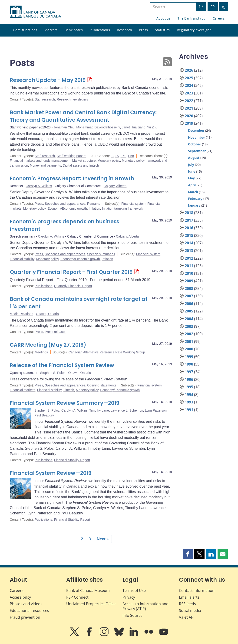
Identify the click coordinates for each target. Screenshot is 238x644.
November (197, 137)
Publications (100, 30)
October (195, 144)
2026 (189, 70)
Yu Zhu (152, 127)
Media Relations (21, 314)
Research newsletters (72, 99)
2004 (189, 319)
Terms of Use (134, 590)
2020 (189, 116)
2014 (189, 243)
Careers (219, 18)
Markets (51, 30)
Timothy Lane (99, 410)
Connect (77, 597)
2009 (189, 281)
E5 (117, 156)
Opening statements (102, 385)
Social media (190, 610)
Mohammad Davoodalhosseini (98, 127)
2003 (189, 326)
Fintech (69, 390)
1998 (189, 364)
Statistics (162, 30)
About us (163, 18)
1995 (189, 387)
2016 (189, 228)
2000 (189, 349)
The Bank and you (192, 18)
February (195, 199)
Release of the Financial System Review (62, 365)
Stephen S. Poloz (53, 373)
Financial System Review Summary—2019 (64, 403)
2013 (189, 251)
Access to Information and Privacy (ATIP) (145, 606)
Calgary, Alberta (115, 186)
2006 (189, 304)
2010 (189, 273)
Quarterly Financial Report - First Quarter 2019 (71, 272)
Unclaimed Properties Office (91, 604)
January (194, 205)
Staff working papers (71, 156)
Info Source (132, 615)
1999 (189, 357)
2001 (189, 342)
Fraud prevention (25, 617)
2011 (189, 266)
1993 (189, 402)
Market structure (84, 161)
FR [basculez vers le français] (213, 7)
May (191, 178)
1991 (189, 410)
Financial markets (23, 390)
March (193, 192)
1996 (189, 379)
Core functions (25, 30)
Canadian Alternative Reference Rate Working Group (107, 352)
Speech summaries (101, 254)
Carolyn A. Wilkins (39, 186)
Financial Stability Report (72, 460)
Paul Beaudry (44, 415)
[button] (188, 554)
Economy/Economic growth (67, 208)
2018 (189, 213)
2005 (189, 311)
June (192, 171)
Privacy (129, 597)
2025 (189, 78)
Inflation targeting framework (123, 208)
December (196, 130)
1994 (189, 395)
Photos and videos (26, 604)
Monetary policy (109, 161)
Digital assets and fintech (81, 165)
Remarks (94, 204)
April (192, 185)
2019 (189, 123)
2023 (189, 93)
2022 (189, 101)
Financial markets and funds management (40, 161)
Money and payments (45, 165)
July (191, 165)
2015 (189, 235)
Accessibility (20, 597)
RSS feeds (187, 604)
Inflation (94, 208)
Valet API (187, 617)
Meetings (41, 352)
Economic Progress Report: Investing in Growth (72, 179)
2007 (189, 296)
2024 (189, 85)
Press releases (56, 332)
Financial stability (22, 259)
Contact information (197, 590)
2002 (189, 334)
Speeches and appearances (65, 204)
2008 (189, 288)
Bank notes (74, 30)
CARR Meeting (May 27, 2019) (48, 345)
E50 (124, 156)
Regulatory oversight (194, 30)
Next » (103, 539)
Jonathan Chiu (64, 127)
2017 (189, 220)
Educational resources (29, 610)
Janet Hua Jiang (134, 127)
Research (124, 30)
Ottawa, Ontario (47, 314)
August (194, 158)
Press (143, 30)
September (197, 151)
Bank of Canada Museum (88, 590)
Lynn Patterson (156, 410)
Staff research (45, 99)
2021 (189, 108)
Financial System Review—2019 (51, 473)
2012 (189, 258)
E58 (131, 156)
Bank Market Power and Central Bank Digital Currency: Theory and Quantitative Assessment (83, 116)
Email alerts (189, 597)
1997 (189, 372)
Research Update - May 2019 (48, 80)
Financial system (133, 204)
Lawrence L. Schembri (127, 410)
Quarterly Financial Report (73, 286)
